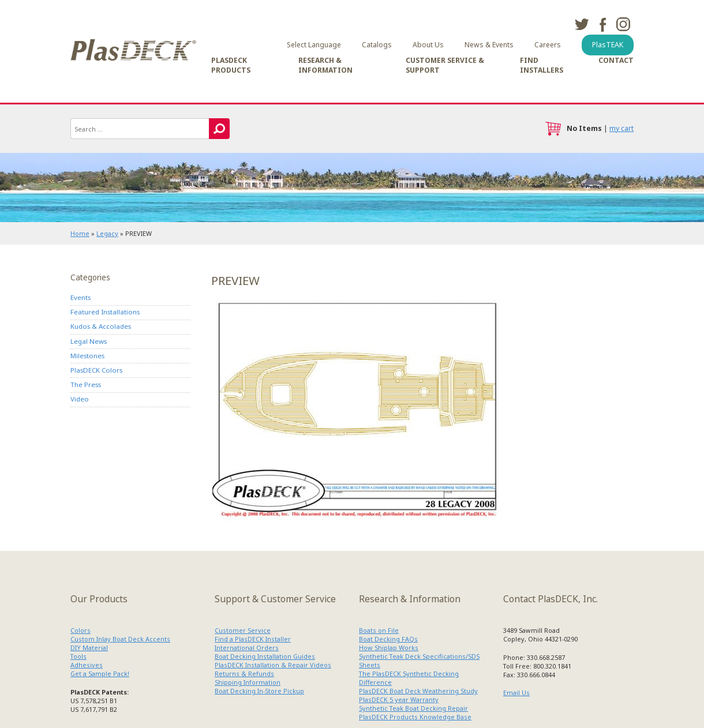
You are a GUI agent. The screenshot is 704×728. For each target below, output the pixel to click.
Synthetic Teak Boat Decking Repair (413, 708)
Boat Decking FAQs (388, 639)
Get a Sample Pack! (100, 673)
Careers (548, 45)
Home (80, 233)
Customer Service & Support (445, 65)
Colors (80, 630)
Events (80, 297)
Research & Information (325, 65)
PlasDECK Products (231, 65)
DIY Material (89, 648)
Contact (616, 60)
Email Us (516, 693)
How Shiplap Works (389, 648)
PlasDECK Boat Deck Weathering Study (418, 691)
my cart (621, 128)
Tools (78, 656)
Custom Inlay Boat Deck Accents (120, 639)
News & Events (489, 45)
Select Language (314, 45)
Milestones (87, 356)
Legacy (107, 233)
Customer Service (243, 630)
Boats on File (379, 630)
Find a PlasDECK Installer (253, 639)
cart (553, 129)
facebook (602, 24)
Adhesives (87, 665)
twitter (582, 24)
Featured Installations (105, 312)
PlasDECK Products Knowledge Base (415, 717)
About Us (428, 45)
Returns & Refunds (244, 673)
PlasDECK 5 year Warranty (399, 699)
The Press (86, 384)
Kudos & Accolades (101, 326)
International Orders (247, 648)
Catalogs (377, 45)
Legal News (89, 341)
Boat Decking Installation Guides (265, 656)
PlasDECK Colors (96, 370)
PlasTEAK (608, 45)
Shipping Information (248, 682)
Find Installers (542, 65)
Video (80, 399)
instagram (623, 24)
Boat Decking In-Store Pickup (259, 691)
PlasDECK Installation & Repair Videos (273, 665)
